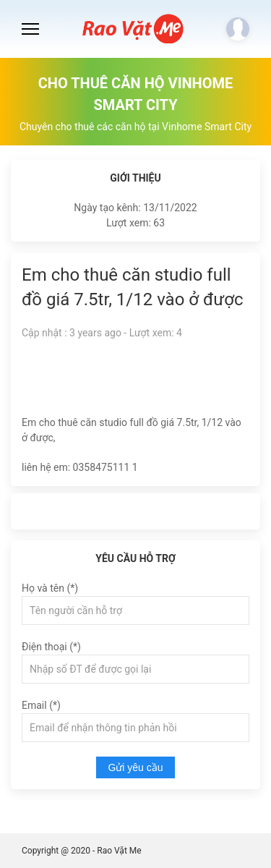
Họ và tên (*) (50, 588)
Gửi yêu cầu (135, 767)
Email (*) (41, 705)
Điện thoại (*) (51, 647)
